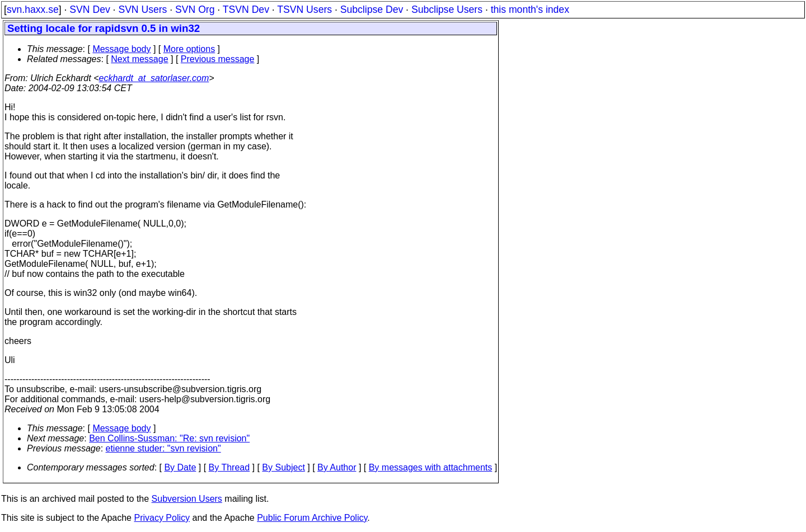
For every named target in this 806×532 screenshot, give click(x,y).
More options (189, 49)
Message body (121, 49)
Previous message (218, 59)
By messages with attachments (431, 467)
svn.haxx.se (33, 10)
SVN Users (142, 10)
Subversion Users (187, 499)
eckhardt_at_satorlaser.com (154, 78)
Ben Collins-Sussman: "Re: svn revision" (169, 438)
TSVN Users (304, 10)
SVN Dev (90, 10)
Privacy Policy (162, 518)
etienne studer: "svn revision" (163, 448)
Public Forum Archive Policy (312, 518)
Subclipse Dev (372, 10)
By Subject (283, 467)
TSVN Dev (246, 10)
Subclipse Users (447, 10)
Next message (139, 59)
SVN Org (195, 10)
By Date (180, 467)
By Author (337, 467)
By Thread (229, 467)
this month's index (530, 10)
